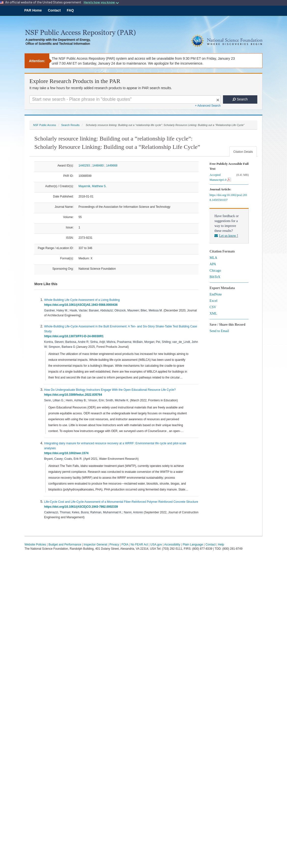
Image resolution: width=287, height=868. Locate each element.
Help (221, 545)
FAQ (70, 10)
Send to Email (219, 331)
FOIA (125, 545)
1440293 (84, 166)
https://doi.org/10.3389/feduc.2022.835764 (74, 395)
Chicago (215, 271)
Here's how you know (101, 2)
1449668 (112, 166)
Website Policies (35, 545)
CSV (213, 307)
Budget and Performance (65, 545)
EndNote (216, 294)
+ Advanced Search (208, 106)
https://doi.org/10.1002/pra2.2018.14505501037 (228, 197)
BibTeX (215, 277)
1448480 (98, 166)
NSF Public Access (45, 125)
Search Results (70, 125)
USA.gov (156, 545)
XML (213, 314)
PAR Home (33, 10)
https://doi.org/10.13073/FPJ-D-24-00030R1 (75, 336)
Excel (213, 301)
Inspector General (95, 545)
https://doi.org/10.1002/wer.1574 (67, 453)
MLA (213, 258)
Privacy (114, 545)
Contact (54, 10)
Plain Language (193, 545)
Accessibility (172, 545)
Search (240, 99)
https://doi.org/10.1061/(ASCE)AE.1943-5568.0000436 (82, 305)
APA (213, 264)
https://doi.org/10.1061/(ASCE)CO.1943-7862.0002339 (82, 507)
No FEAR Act (139, 545)
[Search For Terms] (125, 99)
